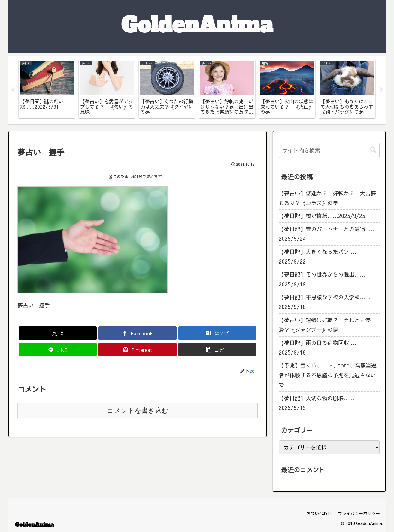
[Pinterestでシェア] (138, 350)
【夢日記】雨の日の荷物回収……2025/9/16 (319, 348)
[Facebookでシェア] (138, 333)
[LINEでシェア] (58, 350)
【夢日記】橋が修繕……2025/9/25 (322, 216)
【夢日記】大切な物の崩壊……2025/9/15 (317, 403)
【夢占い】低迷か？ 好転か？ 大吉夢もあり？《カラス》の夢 (327, 198)
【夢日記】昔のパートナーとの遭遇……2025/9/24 (327, 234)
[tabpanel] (47, 89)
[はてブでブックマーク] (217, 333)
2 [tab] (197, 128)
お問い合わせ (319, 513)
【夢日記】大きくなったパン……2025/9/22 (319, 257)
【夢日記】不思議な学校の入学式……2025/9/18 (325, 302)
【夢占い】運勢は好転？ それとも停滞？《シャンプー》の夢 (325, 325)
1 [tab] (188, 128)
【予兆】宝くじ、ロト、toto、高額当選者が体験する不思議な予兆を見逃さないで (328, 375)
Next (381, 90)
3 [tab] (206, 128)
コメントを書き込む (138, 411)
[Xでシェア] (58, 333)
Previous (13, 90)
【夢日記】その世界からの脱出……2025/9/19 (322, 279)
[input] (329, 150)
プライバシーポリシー (359, 513)
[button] (217, 350)
